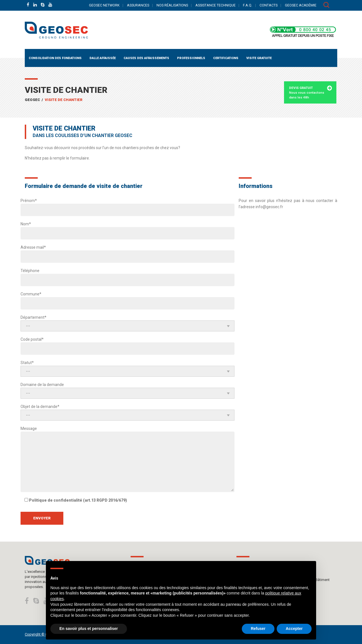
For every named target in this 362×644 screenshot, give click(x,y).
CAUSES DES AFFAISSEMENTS (146, 58)
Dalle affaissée (103, 58)
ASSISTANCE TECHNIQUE (215, 5)
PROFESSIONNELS (191, 58)
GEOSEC (32, 100)
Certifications (226, 58)
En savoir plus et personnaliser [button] (89, 629)
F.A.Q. (248, 5)
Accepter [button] (294, 629)
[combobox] (128, 326)
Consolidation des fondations (55, 58)
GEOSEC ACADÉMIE (301, 5)
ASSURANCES (138, 5)
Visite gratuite (259, 58)
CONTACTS (269, 5)
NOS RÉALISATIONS (172, 5)
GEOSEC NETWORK (104, 5)
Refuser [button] (258, 629)
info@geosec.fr (269, 207)
